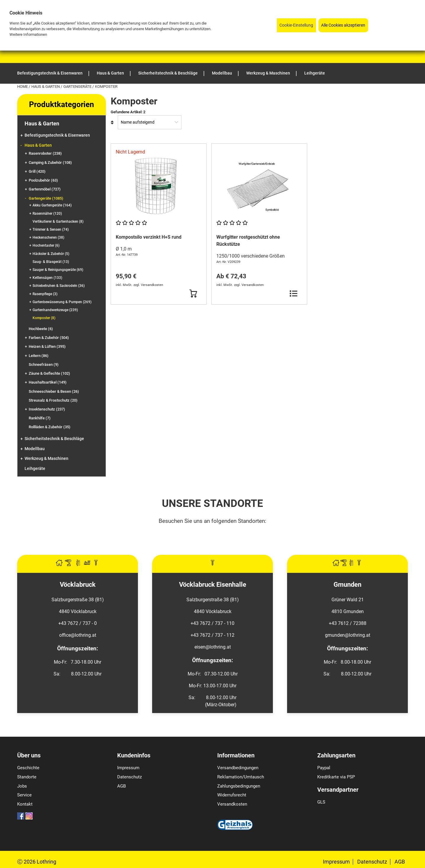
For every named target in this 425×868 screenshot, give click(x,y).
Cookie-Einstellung (296, 25)
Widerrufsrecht (232, 795)
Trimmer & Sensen (51, 229)
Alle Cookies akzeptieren (343, 25)
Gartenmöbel (45, 189)
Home (23, 87)
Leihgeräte (35, 469)
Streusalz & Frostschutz (53, 400)
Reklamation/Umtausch (241, 777)
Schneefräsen (44, 365)
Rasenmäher (47, 214)
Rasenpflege (45, 294)
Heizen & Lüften (47, 346)
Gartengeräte (78, 87)
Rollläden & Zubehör (50, 427)
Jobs (22, 786)
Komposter (44, 318)
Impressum (128, 768)
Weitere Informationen (28, 34)
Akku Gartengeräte (52, 205)
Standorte (27, 777)
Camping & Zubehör (50, 163)
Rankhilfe (40, 418)
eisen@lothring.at (213, 647)
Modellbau (35, 449)
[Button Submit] (193, 294)
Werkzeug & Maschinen (46, 459)
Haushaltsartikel (48, 382)
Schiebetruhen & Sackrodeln (59, 286)
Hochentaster (46, 245)
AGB (121, 786)
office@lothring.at (78, 635)
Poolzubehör (43, 180)
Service (24, 795)
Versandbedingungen (238, 768)
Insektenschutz (47, 409)
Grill (37, 171)
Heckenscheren (48, 237)
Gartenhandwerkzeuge (55, 310)
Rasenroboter (45, 153)
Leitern (39, 356)
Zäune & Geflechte (49, 373)
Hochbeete (41, 329)
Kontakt (25, 804)
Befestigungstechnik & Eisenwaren (57, 135)
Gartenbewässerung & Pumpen (62, 302)
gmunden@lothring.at (348, 635)
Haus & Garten (46, 87)
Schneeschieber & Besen (54, 391)
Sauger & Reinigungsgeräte (58, 270)
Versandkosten (232, 804)
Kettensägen (47, 278)
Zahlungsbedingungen (239, 786)
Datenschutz (129, 777)
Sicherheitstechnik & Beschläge (54, 439)
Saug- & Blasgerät (51, 262)
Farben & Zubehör (49, 338)
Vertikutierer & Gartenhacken (58, 222)
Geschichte (28, 768)
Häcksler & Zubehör (51, 254)
